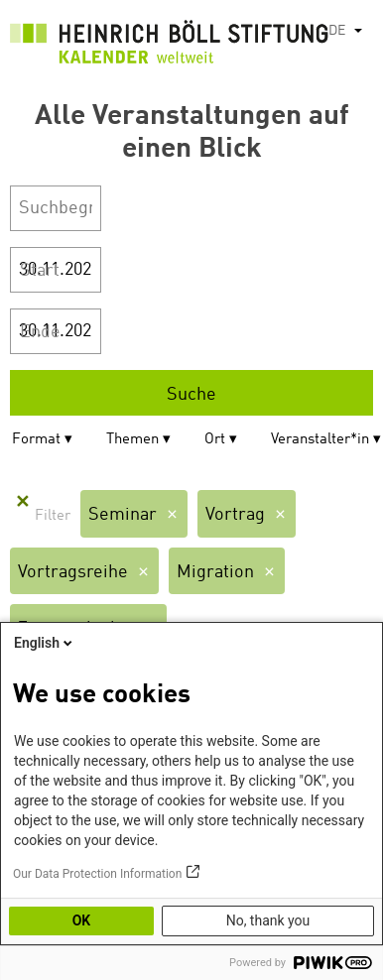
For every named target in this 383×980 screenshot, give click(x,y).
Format (36, 440)
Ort (215, 440)
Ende (40, 332)
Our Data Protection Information (97, 874)
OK (82, 920)
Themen (132, 440)
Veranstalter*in (320, 440)
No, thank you (268, 920)
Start (40, 271)
